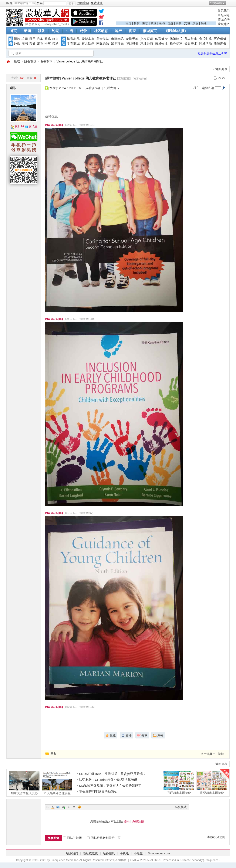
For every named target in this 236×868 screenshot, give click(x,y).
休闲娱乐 (176, 39)
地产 (118, 31)
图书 (25, 44)
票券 (32, 44)
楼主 (196, 88)
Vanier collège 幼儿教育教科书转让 (80, 61)
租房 (128, 23)
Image (58, 807)
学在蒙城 (73, 44)
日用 (32, 39)
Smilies (79, 807)
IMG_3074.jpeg (54, 707)
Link (63, 807)
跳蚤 (41, 31)
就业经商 (147, 44)
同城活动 (205, 44)
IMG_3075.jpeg (54, 125)
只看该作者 (93, 88)
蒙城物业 (161, 44)
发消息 (33, 126)
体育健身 (161, 39)
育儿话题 (88, 44)
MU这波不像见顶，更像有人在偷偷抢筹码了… (112, 786)
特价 (84, 31)
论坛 (55, 31)
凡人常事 (191, 39)
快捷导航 (216, 3)
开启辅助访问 (229, 3)
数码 (48, 39)
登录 (127, 821)
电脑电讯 (117, 39)
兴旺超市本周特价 (179, 783)
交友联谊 (147, 39)
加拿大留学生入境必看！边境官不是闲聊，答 (24, 783)
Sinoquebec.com (159, 853)
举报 (221, 754)
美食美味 (103, 39)
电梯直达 (208, 88)
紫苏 (13, 88)
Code (74, 807)
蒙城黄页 (150, 31)
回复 (54, 754)
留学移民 (117, 44)
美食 (179, 23)
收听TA (19, 126)
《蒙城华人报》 (176, 31)
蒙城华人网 (8, 62)
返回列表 (221, 69)
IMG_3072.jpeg (54, 513)
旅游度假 (220, 44)
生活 (70, 31)
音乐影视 (205, 39)
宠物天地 (132, 39)
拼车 (48, 44)
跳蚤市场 (30, 61)
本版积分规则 (216, 837)
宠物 (40, 44)
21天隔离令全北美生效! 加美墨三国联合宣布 (57, 783)
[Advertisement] (166, 15)
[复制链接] (124, 78)
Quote (69, 807)
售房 (137, 23)
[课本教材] (53, 78)
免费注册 (138, 821)
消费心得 (73, 39)
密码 (40, 3)
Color (53, 807)
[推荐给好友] (140, 79)
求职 (25, 39)
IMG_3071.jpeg (54, 319)
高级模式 (181, 807)
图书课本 (46, 61)
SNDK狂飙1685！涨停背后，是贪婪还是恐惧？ (113, 774)
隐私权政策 (90, 853)
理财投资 (132, 44)
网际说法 (103, 44)
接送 (204, 23)
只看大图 (110, 88)
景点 (195, 23)
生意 (145, 23)
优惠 (170, 23)
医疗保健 (220, 39)
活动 (162, 23)
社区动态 (101, 31)
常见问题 (224, 15)
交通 (187, 23)
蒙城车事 (88, 39)
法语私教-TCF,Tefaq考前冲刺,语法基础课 (108, 780)
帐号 (9, 3)
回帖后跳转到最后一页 (104, 838)
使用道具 (206, 754)
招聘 (17, 39)
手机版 (124, 853)
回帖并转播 (73, 838)
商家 (132, 31)
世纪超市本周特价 (212, 783)
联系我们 (224, 11)
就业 (154, 23)
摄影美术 (191, 44)
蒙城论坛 (224, 20)
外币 (17, 44)
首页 (13, 31)
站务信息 (109, 853)
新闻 (27, 31)
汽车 (40, 39)
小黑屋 (138, 853)
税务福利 (176, 44)
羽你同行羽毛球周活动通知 (98, 792)
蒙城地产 (224, 24)
